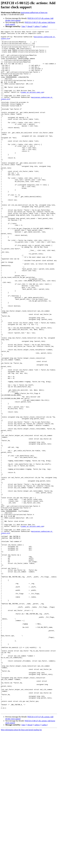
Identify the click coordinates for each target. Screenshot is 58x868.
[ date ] (24, 26)
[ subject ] (37, 26)
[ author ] (45, 26)
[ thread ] (30, 26)
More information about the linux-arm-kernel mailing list (21, 866)
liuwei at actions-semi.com (32, 105)
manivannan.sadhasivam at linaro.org (34, 13)
